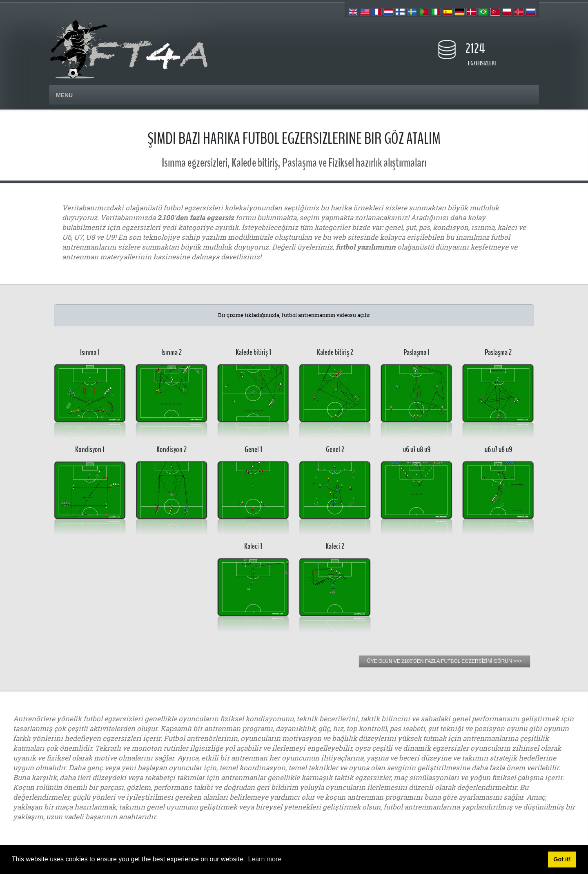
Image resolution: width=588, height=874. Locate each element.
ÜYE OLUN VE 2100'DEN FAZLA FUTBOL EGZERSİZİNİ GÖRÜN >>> (444, 661)
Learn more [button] (265, 859)
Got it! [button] (562, 859)
